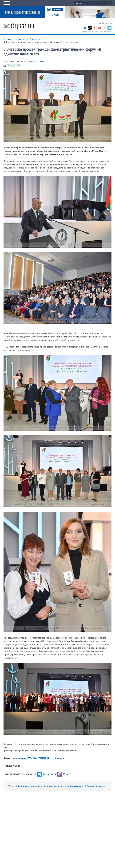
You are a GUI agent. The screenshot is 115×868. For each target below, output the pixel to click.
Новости (20, 39)
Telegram (46, 774)
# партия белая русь (55, 786)
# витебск (37, 786)
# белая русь (23, 786)
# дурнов (100, 786)
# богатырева (76, 786)
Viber (64, 774)
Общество (35, 39)
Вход (100, 23)
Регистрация (107, 23)
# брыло (90, 786)
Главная (7, 39)
